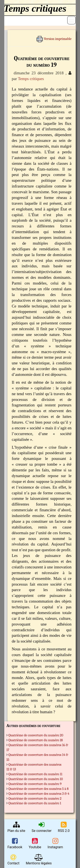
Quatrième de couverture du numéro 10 (36, 779)
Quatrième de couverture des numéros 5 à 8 (39, 789)
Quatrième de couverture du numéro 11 (36, 774)
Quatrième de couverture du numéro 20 (36, 735)
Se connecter (41, 827)
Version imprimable (54, 37)
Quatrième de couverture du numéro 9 (35, 784)
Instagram (55, 843)
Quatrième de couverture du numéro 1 (35, 803)
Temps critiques (31, 79)
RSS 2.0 (64, 827)
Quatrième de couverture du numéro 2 (35, 799)
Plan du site (16, 827)
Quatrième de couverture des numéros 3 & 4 (39, 794)
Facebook (15, 843)
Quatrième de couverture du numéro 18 (36, 740)
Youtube (35, 843)
